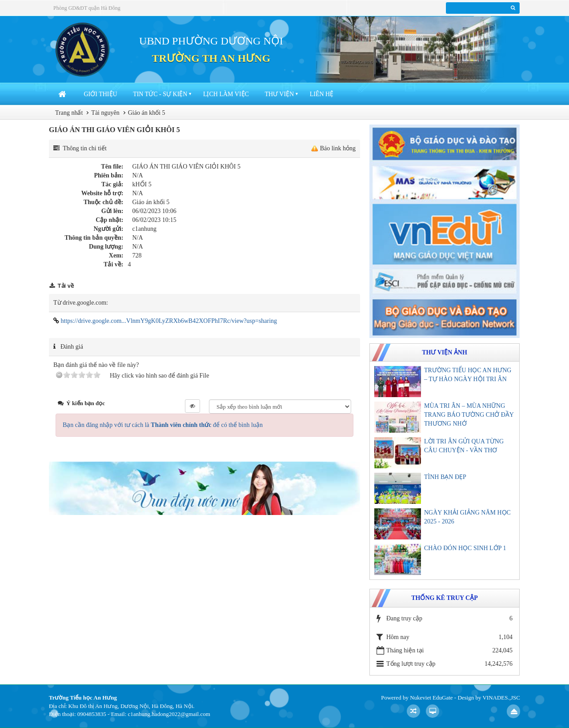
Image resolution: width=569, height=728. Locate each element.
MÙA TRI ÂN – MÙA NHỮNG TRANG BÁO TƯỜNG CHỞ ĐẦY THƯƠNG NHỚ (469, 415)
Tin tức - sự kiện (160, 94)
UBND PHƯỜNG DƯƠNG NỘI (211, 41)
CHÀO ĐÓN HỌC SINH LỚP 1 (465, 548)
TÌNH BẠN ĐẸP (445, 477)
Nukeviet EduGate (431, 698)
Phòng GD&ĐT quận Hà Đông (87, 8)
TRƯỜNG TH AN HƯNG (211, 58)
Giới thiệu (101, 94)
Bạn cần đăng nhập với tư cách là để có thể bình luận (163, 425)
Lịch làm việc (226, 94)
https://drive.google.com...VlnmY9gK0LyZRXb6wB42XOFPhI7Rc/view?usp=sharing (165, 321)
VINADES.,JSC (501, 698)
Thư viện (279, 94)
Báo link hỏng (338, 148)
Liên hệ (322, 94)
